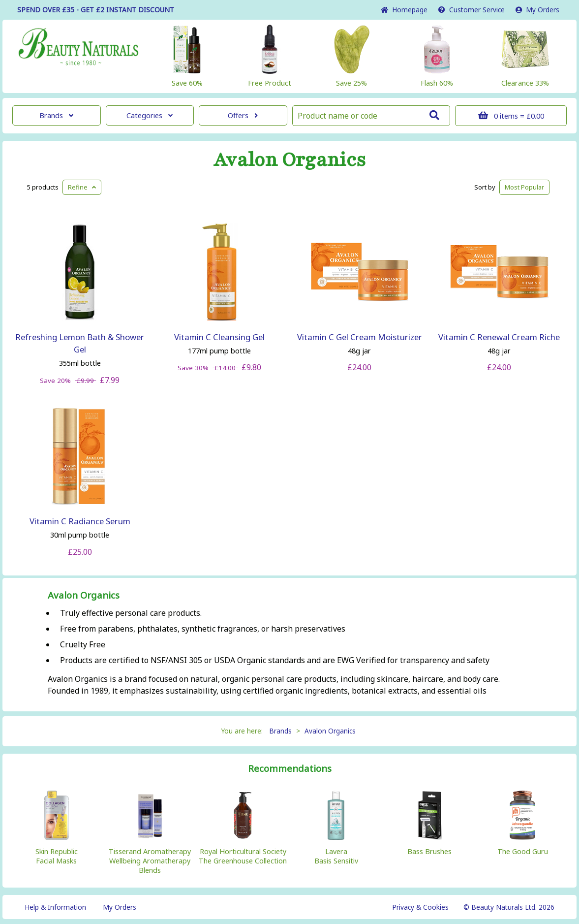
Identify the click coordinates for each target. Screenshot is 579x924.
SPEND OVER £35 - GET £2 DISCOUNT (96, 10)
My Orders (537, 10)
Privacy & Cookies (420, 907)
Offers (243, 115)
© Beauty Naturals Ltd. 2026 (509, 907)
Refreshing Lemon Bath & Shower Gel (80, 343)
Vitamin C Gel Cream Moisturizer (360, 337)
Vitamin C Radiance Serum (80, 521)
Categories (150, 115)
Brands (56, 115)
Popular (524, 187)
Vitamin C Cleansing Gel (219, 337)
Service (472, 10)
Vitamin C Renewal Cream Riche (499, 337)
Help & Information (55, 907)
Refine (82, 187)
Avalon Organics (290, 160)
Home (404, 10)
